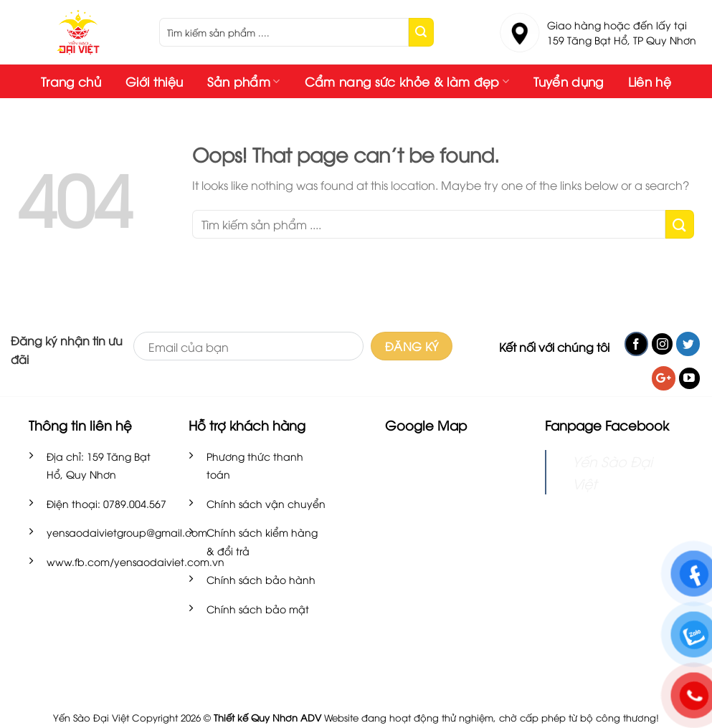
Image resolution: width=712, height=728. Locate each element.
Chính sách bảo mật (258, 609)
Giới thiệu (154, 81)
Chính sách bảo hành (261, 579)
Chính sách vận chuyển (266, 503)
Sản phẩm (243, 81)
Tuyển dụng (568, 81)
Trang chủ (71, 81)
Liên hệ (650, 81)
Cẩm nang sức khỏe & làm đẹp (407, 81)
